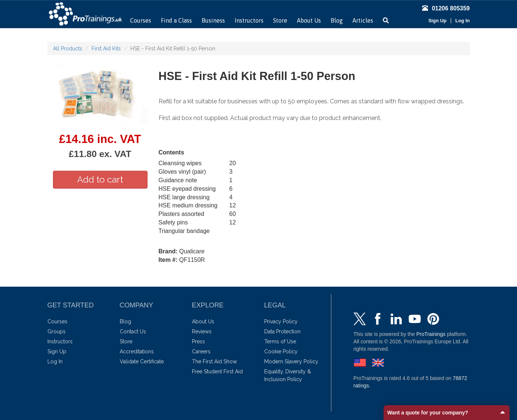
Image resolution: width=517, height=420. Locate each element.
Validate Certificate (142, 361)
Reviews (202, 331)
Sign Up (438, 21)
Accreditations (137, 351)
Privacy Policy (281, 321)
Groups (57, 331)
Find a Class (176, 20)
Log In (463, 21)
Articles (363, 20)
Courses (141, 20)
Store (280, 20)
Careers (201, 351)
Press (198, 341)
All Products (68, 49)
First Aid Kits (106, 49)
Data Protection (282, 331)
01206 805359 (446, 8)
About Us (309, 20)
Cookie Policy (281, 351)
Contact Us (133, 331)
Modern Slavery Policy (291, 361)
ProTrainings (431, 334)
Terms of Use (280, 341)
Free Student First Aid (217, 371)
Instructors (249, 20)
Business (213, 20)
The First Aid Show (214, 361)
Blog (337, 20)
